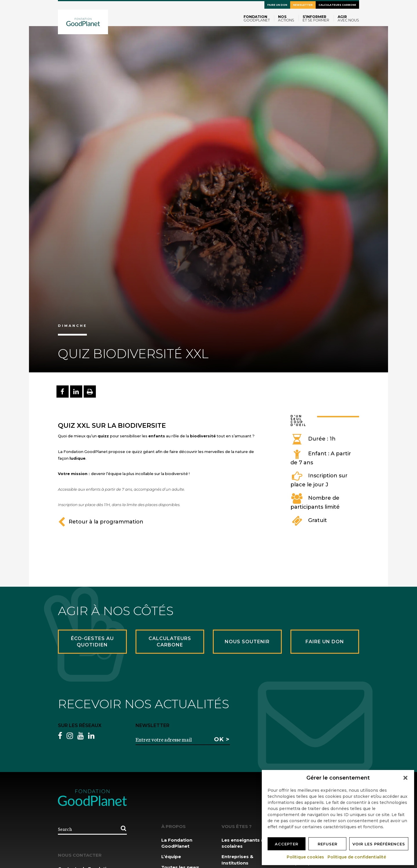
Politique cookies (306, 857)
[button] (405, 778)
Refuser (328, 844)
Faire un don (277, 5)
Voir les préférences (379, 844)
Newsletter (303, 5)
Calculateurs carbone (337, 5)
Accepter (287, 844)
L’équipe (171, 857)
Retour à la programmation (101, 522)
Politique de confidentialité (357, 857)
